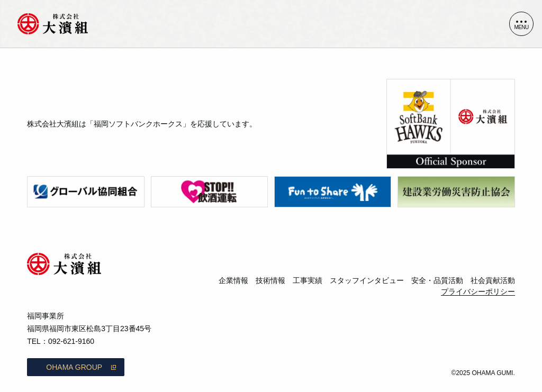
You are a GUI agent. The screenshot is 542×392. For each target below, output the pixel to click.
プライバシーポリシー (478, 291)
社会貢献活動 (493, 280)
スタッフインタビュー (367, 280)
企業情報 (233, 280)
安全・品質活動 (437, 280)
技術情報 (270, 280)
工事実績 (308, 280)
